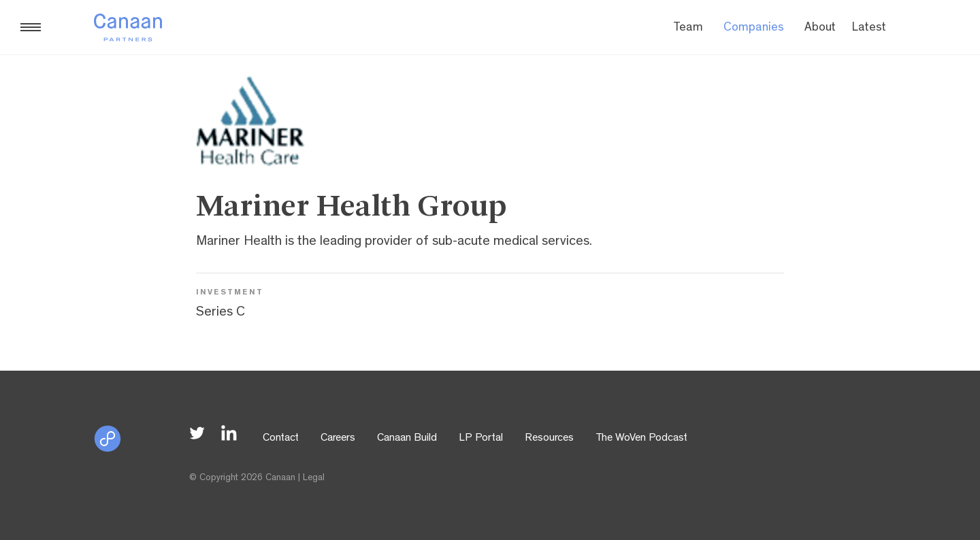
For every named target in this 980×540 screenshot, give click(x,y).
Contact (281, 439)
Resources (549, 439)
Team (688, 29)
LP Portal (481, 439)
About (820, 29)
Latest (869, 29)
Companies (754, 29)
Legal (314, 478)
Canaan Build (407, 439)
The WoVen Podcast (641, 439)
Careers (338, 439)
